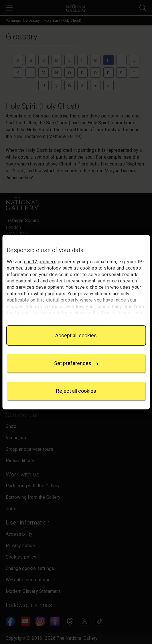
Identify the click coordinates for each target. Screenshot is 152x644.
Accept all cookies (76, 335)
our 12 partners (40, 262)
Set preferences (76, 363)
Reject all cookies (76, 391)
